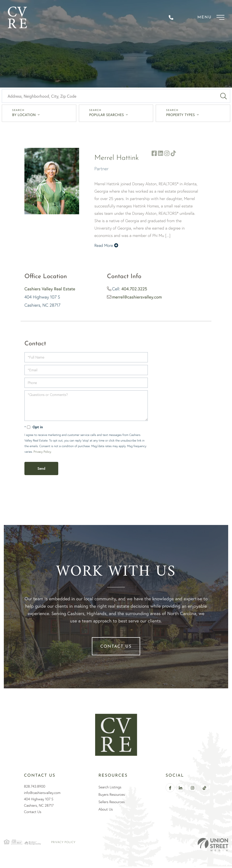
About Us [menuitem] (106, 811)
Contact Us (116, 648)
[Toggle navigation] (210, 18)
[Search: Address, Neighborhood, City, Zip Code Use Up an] (109, 98)
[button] (223, 98)
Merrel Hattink (117, 160)
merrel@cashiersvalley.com (137, 298)
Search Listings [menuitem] (110, 789)
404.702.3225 (134, 290)
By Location (24, 116)
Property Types (180, 116)
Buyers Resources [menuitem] (112, 796)
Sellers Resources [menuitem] (112, 803)
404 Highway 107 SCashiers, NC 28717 (39, 804)
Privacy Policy (42, 453)
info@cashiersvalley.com (42, 794)
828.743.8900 (35, 788)
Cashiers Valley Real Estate (50, 290)
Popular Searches (107, 116)
